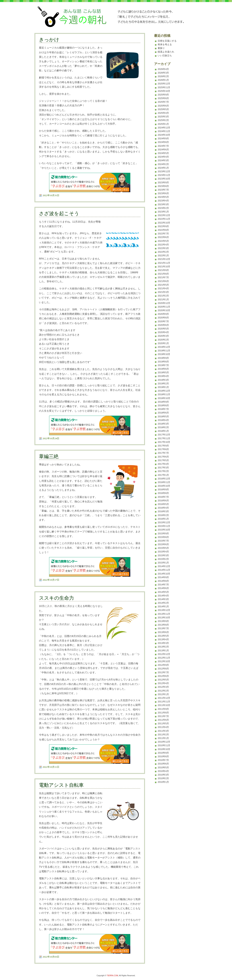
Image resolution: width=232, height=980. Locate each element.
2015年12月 (164, 522)
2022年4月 (163, 245)
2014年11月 (164, 570)
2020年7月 (163, 321)
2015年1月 (163, 563)
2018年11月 (164, 394)
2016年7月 (163, 497)
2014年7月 (163, 585)
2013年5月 (163, 636)
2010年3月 (163, 775)
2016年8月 (163, 493)
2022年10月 (164, 223)
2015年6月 (163, 544)
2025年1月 (163, 124)
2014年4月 (163, 596)
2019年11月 (164, 351)
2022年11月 (164, 219)
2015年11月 (164, 526)
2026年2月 (163, 76)
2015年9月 (163, 533)
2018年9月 (163, 402)
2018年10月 (164, 398)
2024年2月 (163, 164)
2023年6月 (163, 193)
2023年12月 (164, 171)
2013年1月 (163, 650)
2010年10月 (164, 749)
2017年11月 (164, 438)
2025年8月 (163, 98)
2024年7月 (163, 146)
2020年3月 (163, 336)
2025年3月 (163, 117)
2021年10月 (164, 267)
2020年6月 (163, 325)
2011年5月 (163, 723)
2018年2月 (163, 427)
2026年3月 (163, 73)
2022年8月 (163, 230)
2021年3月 (163, 292)
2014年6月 (163, 588)
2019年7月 (163, 365)
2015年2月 (163, 559)
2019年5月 (163, 372)
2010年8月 (163, 756)
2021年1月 (163, 299)
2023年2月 (163, 208)
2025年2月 (163, 120)
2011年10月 (164, 705)
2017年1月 (163, 475)
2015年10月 (164, 530)
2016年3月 (163, 511)
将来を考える (165, 44)
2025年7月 (163, 102)
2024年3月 (163, 160)
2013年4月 (163, 639)
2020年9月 (163, 314)
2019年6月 (163, 369)
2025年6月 (163, 106)
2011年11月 (164, 702)
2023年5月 (163, 197)
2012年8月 (163, 669)
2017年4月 (163, 464)
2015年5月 (163, 548)
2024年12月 (164, 128)
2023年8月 (163, 186)
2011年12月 (164, 698)
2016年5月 (163, 504)
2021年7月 (163, 277)
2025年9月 (163, 95)
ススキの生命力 (56, 598)
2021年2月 (163, 296)
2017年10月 (164, 442)
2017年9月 (163, 446)
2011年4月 (163, 727)
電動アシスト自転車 (61, 785)
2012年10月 (164, 661)
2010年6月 (163, 764)
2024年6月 (163, 150)
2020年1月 (163, 343)
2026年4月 (163, 69)
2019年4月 (163, 376)
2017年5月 (163, 460)
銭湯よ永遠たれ (166, 52)
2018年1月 (163, 431)
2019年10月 (164, 354)
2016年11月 (164, 482)
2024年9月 (163, 138)
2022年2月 (163, 252)
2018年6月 (163, 413)
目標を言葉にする (167, 41)
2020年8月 (163, 318)
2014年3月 (163, 599)
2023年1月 (163, 212)
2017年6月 (163, 457)
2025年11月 (164, 87)
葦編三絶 (49, 456)
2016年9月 (163, 489)
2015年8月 (163, 537)
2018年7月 (163, 409)
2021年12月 (164, 259)
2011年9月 (163, 709)
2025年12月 (164, 84)
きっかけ (49, 40)
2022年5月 (163, 241)
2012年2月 (163, 691)
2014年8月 (163, 581)
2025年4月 (163, 113)
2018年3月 (163, 424)
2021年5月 (163, 285)
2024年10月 (164, 135)
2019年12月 (164, 347)
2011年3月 (163, 731)
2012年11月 (164, 658)
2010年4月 (163, 771)
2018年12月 (164, 391)
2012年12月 (164, 654)
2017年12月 (164, 435)
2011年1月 (163, 738)
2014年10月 (164, 574)
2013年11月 (164, 614)
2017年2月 (163, 471)
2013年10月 (164, 618)
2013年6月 (163, 632)
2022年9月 (163, 226)
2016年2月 (163, 515)
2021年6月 (163, 281)
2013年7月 (163, 628)
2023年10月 (164, 179)
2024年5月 (163, 153)
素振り (161, 48)
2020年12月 (164, 303)
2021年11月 (164, 263)
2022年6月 (163, 237)
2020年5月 (163, 329)
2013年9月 (163, 621)
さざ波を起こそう (59, 214)
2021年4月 (163, 288)
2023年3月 (163, 204)
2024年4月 (163, 157)
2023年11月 (164, 175)
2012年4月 (163, 683)
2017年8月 (163, 449)
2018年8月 (163, 405)
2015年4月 (163, 552)
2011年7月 (163, 716)
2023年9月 (163, 182)
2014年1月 (163, 606)
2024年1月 (163, 168)
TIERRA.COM (112, 976)
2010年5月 (163, 767)
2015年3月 (163, 555)
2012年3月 (163, 687)
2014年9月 (163, 577)
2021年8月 (163, 274)
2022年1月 (163, 255)
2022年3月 (163, 248)
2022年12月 (164, 215)
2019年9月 (163, 358)
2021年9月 (163, 270)
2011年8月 (163, 713)
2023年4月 (163, 201)
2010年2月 (163, 778)
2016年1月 (163, 519)
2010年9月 (163, 753)
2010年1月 (163, 782)
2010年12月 (164, 742)
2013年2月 (163, 647)
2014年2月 (163, 603)
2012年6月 (163, 676)
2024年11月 (164, 131)
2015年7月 (163, 541)
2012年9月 (163, 665)
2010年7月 (163, 760)
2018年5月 (163, 416)
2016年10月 (164, 486)
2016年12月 (164, 479)
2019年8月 (163, 362)
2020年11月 (164, 307)
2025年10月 (164, 91)
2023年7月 (163, 190)
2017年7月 (163, 453)
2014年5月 (163, 592)
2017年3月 (163, 468)
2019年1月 (163, 387)
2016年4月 (163, 508)
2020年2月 (163, 340)
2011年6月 (163, 720)
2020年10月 (164, 310)
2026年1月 (163, 80)
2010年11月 (164, 745)
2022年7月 (163, 234)
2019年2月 (163, 384)
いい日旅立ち (165, 56)
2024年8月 (163, 142)
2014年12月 (164, 566)
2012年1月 (163, 694)
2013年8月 (163, 625)
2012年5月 (163, 680)
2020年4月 (163, 332)
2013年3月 (163, 643)
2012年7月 (163, 672)
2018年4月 (163, 420)
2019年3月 (163, 380)
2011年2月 (163, 735)
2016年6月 (163, 501)
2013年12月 (164, 610)
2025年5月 (163, 109)
